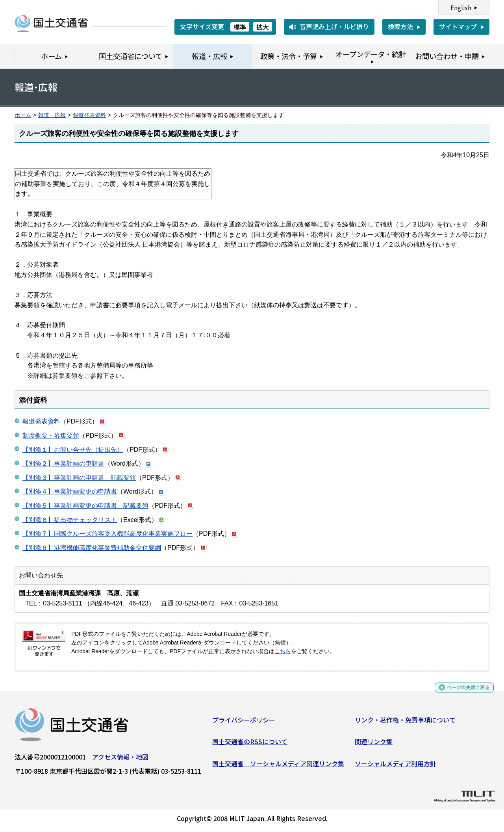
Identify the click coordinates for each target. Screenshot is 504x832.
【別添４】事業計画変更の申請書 (70, 491)
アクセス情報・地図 (120, 760)
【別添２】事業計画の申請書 (63, 463)
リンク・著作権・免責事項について (405, 722)
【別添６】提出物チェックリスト (70, 520)
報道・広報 (52, 115)
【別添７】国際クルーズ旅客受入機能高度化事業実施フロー (107, 534)
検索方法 (400, 26)
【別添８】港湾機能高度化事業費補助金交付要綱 (92, 548)
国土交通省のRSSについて (250, 745)
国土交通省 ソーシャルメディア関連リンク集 (278, 766)
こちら (283, 651)
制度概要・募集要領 (51, 435)
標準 (240, 27)
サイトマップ (458, 26)
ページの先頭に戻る (462, 694)
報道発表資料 (89, 115)
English (461, 7)
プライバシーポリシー (244, 722)
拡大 (263, 27)
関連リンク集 (374, 745)
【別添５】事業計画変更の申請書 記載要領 (85, 506)
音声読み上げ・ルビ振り (334, 26)
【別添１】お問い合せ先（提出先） (73, 450)
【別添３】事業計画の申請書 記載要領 (79, 478)
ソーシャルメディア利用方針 (396, 766)
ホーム (23, 115)
